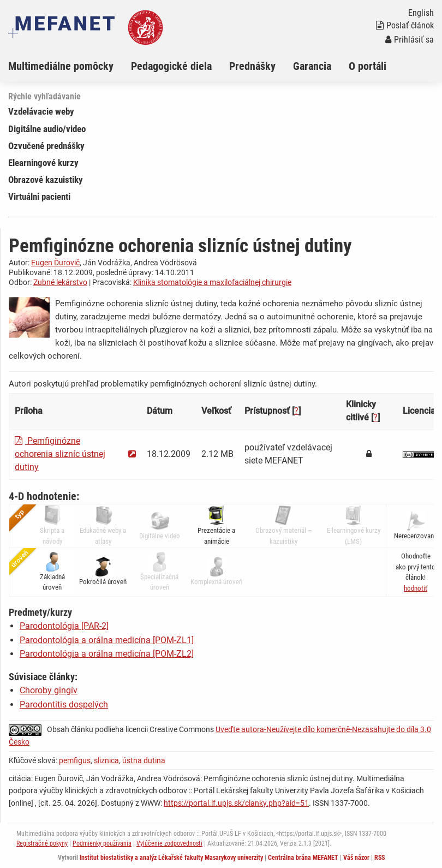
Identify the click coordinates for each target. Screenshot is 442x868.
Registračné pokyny (42, 843)
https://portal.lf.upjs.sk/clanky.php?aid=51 (236, 803)
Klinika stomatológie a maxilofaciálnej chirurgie (212, 282)
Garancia (312, 66)
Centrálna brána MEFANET (303, 858)
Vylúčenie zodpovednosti (169, 843)
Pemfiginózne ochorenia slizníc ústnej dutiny (60, 454)
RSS (380, 858)
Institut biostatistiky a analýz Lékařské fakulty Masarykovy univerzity (171, 858)
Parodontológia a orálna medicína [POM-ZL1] (107, 640)
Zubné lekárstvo (60, 282)
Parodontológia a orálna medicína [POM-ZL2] (107, 654)
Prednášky (252, 66)
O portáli (368, 66)
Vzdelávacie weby (41, 111)
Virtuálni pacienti (39, 197)
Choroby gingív (49, 690)
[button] (416, 588)
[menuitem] (70, 66)
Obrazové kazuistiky (46, 180)
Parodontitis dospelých (64, 704)
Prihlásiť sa (410, 40)
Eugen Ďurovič (55, 263)
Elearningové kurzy (43, 163)
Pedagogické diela (171, 66)
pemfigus (75, 760)
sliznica (106, 760)
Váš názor (356, 858)
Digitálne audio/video (47, 129)
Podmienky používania (102, 843)
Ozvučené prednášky (46, 146)
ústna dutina (144, 760)
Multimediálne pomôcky (61, 66)
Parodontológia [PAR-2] (64, 626)
